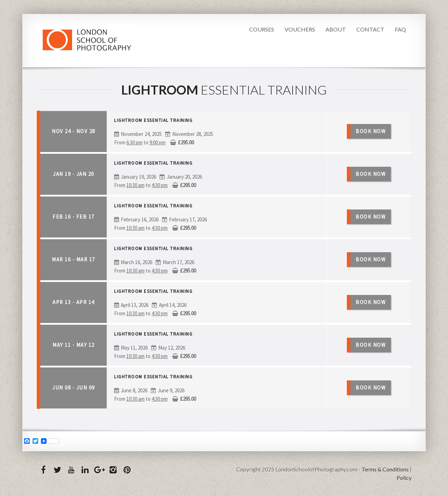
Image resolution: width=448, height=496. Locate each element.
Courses (262, 29)
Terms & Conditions (385, 469)
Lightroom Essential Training (153, 120)
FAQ (400, 29)
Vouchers (300, 29)
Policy (404, 478)
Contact (370, 29)
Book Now (371, 131)
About (336, 29)
